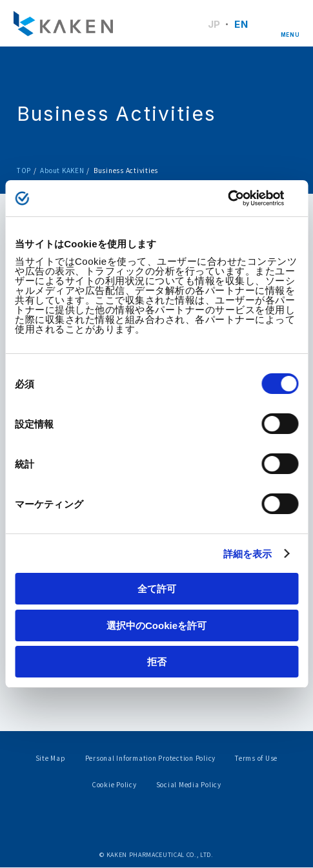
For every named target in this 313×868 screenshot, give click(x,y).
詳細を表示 (248, 554)
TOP (24, 170)
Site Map (51, 759)
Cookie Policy (114, 785)
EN (241, 24)
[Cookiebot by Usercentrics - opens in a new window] (242, 198)
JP (214, 24)
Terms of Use (256, 759)
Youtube (179, 825)
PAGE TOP (280, 749)
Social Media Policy (189, 785)
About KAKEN (62, 170)
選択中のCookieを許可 (156, 625)
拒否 (157, 662)
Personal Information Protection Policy (151, 759)
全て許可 (157, 589)
